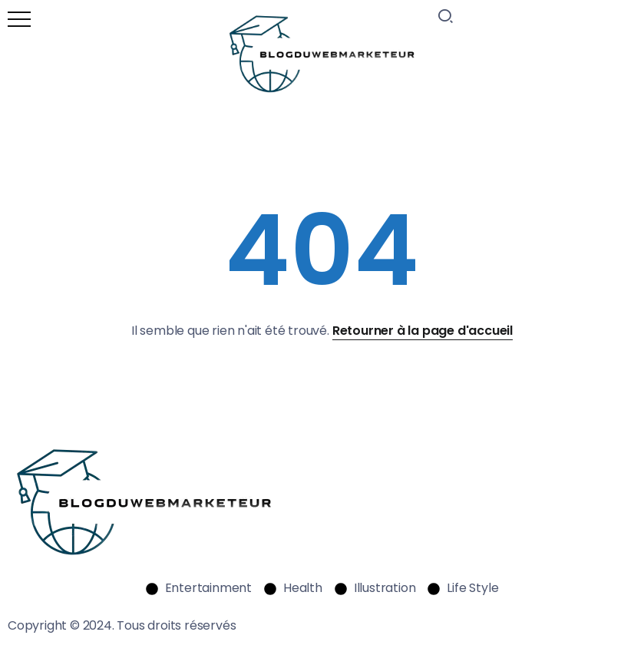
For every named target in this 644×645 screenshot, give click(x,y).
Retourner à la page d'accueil (423, 331)
